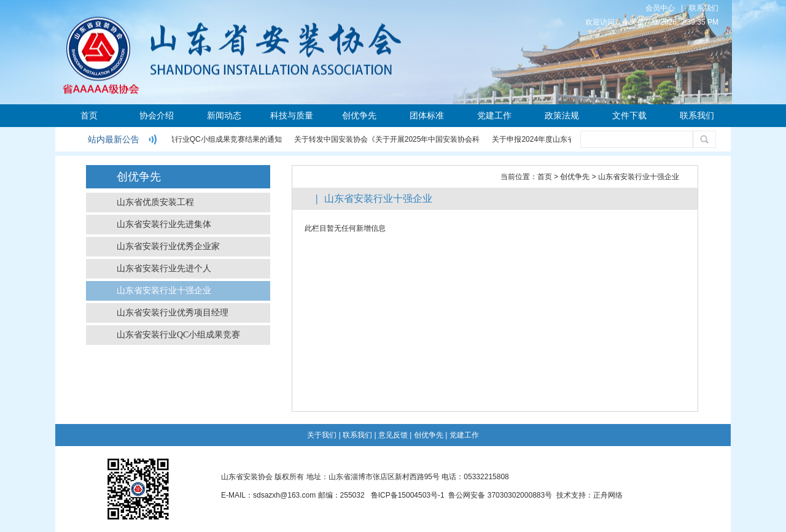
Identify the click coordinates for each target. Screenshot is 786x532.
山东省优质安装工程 (155, 202)
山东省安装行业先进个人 (164, 268)
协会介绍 (157, 115)
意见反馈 (393, 435)
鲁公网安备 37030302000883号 (500, 495)
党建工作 (494, 115)
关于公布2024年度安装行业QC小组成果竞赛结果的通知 (191, 139)
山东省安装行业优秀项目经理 (173, 313)
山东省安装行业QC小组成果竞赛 (178, 335)
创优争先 (359, 115)
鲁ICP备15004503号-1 (408, 495)
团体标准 (427, 115)
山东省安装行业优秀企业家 (168, 246)
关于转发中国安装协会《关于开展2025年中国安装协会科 (388, 139)
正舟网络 (608, 495)
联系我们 (704, 8)
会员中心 (660, 8)
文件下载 (629, 115)
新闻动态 (224, 115)
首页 (89, 115)
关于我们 (322, 435)
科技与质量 (292, 115)
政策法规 (562, 115)
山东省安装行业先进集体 (164, 224)
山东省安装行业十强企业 (164, 291)
